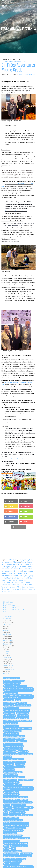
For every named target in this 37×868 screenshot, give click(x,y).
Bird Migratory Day (25, 560)
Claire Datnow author (23, 705)
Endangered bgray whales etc (14, 777)
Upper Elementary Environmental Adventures (17, 570)
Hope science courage (17, 813)
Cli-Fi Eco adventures (11, 708)
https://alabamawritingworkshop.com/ (12, 459)
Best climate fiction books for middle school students (18, 689)
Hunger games (27, 815)
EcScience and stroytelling (13, 772)
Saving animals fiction (11, 841)
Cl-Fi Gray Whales (10, 703)
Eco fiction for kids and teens (14, 759)
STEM (13, 848)
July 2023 (6, 674)
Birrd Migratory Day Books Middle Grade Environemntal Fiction (17, 568)
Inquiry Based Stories (11, 818)
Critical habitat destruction (13, 749)
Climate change (23, 716)
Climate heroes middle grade (14, 739)
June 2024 (6, 652)
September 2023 (8, 670)
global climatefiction (19, 805)
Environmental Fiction (26, 564)
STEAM (6, 848)
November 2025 (8, 618)
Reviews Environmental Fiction (13, 612)
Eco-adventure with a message (14, 767)
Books (23, 562)
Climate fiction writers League (17, 563)
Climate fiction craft (11, 723)
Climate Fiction (8, 602)
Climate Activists (22, 713)
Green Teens (7, 591)
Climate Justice (9, 741)
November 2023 (8, 666)
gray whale (8, 807)
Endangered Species (26, 780)
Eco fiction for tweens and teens (15, 762)
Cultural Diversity (10, 751)
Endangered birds (10, 780)
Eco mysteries (9, 764)
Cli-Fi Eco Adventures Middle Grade (14, 62)
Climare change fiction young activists (17, 710)
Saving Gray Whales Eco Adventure (16, 843)
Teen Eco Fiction (26, 854)
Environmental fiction (11, 792)
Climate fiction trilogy (11, 734)
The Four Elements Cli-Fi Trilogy (15, 859)
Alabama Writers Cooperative (14, 681)
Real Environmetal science (13, 836)
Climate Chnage (22, 718)
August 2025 (7, 624)
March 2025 (7, 634)
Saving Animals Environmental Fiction (17, 838)
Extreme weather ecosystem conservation (18, 802)
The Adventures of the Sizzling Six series (18, 856)
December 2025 (8, 616)
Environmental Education (11, 562)
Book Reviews (9, 700)
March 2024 (7, 658)
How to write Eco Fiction (12, 815)
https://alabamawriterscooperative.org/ (16, 211)
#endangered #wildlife (12, 678)
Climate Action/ (9, 713)
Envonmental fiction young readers (16, 800)
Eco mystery (20, 764)
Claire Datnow (22, 587)
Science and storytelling (19, 846)
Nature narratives (10, 833)
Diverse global (23, 751)
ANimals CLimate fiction (12, 683)
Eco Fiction (8, 757)
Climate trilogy (21, 741)
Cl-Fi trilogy (22, 703)
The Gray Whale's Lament (13, 861)
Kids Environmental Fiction (13, 820)
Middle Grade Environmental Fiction (16, 823)
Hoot (6, 813)
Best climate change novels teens (15, 686)
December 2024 (8, 640)
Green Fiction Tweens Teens (25, 589)
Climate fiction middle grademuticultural (18, 728)
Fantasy (7, 805)
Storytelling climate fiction (13, 851)
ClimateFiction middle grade (13, 746)
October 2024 (7, 644)
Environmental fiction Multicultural (16, 797)
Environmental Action (11, 782)
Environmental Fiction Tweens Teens (15, 610)
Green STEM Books (10, 810)
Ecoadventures (9, 769)
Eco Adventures (12, 560)
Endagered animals (11, 775)
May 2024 (6, 654)
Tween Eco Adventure (11, 864)
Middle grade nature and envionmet (16, 825)
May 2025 (6, 630)
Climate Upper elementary (13, 744)
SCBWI (22, 585)
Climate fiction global (11, 726)
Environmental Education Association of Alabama (17, 572)
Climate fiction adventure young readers (17, 721)
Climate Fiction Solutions (12, 731)
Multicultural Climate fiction (13, 831)
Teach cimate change (11, 854)
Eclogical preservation (11, 754)
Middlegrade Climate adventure (15, 828)
